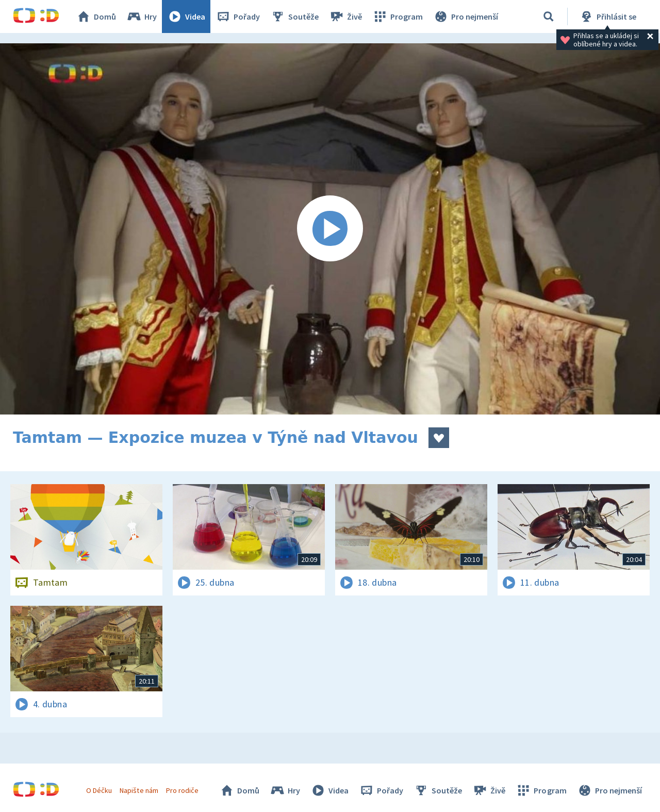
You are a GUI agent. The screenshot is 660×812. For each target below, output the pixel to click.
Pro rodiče (182, 790)
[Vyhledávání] (549, 16)
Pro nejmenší (466, 16)
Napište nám (139, 790)
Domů (96, 16)
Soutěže (294, 16)
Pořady (238, 16)
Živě (345, 16)
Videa (186, 16)
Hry (142, 16)
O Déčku (99, 790)
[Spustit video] (330, 229)
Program (398, 16)
